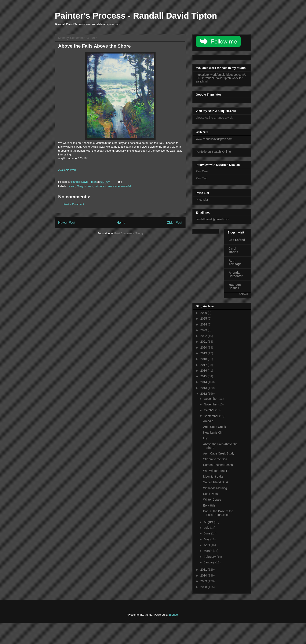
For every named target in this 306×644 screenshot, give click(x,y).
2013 (204, 388)
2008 (204, 587)
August (209, 522)
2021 (204, 342)
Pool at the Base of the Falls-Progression (218, 513)
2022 (204, 336)
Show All (244, 294)
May (207, 539)
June (207, 533)
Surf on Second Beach (218, 465)
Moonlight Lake (213, 476)
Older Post (174, 223)
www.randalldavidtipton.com (214, 139)
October (210, 410)
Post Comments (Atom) (129, 233)
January (210, 562)
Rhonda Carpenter (236, 274)
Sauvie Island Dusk (216, 482)
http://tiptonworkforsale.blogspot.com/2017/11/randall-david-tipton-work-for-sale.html (221, 78)
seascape (114, 186)
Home (121, 223)
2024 (204, 324)
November (211, 404)
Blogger (174, 615)
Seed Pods (210, 494)
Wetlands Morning (215, 488)
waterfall (126, 186)
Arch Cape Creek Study (219, 453)
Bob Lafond (237, 240)
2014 (204, 382)
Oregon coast (85, 186)
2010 (204, 575)
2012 (204, 394)
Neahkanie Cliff (213, 433)
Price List (202, 200)
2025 (204, 319)
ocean (72, 186)
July (207, 528)
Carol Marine (233, 250)
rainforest (101, 186)
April (207, 545)
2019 (204, 353)
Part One (202, 171)
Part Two (202, 178)
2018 (204, 359)
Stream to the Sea (215, 459)
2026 (204, 313)
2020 (204, 347)
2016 (204, 371)
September (211, 416)
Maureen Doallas (235, 286)
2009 (204, 581)
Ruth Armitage (235, 262)
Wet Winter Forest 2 (216, 471)
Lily (205, 438)
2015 (204, 376)
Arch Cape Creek (214, 427)
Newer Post (67, 223)
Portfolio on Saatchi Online (213, 152)
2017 (204, 365)
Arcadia (208, 421)
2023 (204, 330)
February (210, 557)
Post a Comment (74, 204)
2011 (204, 570)
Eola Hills (209, 505)
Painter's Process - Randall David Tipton (136, 16)
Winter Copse (212, 500)
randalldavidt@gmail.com (212, 219)
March (208, 551)
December (211, 399)
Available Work (67, 170)
